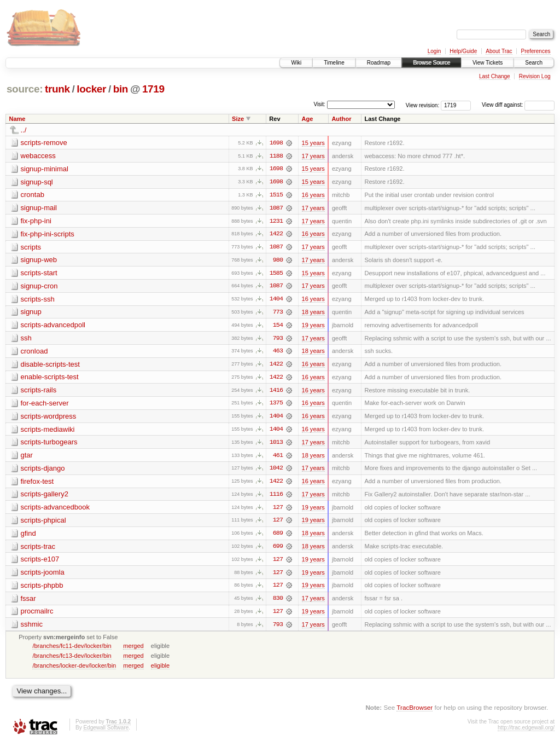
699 (278, 550)
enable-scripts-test (50, 379)
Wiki (296, 63)
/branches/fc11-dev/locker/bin (72, 650)
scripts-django (43, 471)
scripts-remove (44, 143)
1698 (276, 143)
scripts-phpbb (42, 589)
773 (278, 314)
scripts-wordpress (49, 418)
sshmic (32, 629)
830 (278, 603)
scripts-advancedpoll (53, 326)
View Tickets (488, 63)
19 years (313, 327)
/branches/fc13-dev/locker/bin (72, 660)
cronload (34, 353)
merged (133, 650)
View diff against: (518, 105)
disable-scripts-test (50, 366)
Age (308, 119)
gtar (27, 458)
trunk (57, 89)
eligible (160, 670)
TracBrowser (415, 712)
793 (278, 340)
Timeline (334, 63)
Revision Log (535, 76)
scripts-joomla (43, 576)
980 (278, 261)
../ (24, 130)
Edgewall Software (106, 732)
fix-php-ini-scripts (48, 234)
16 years (313, 195)
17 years (313, 156)
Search (534, 63)
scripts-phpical (43, 523)
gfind (28, 537)
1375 (276, 406)
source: (25, 89)
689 (278, 537)
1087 (276, 209)
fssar (28, 602)
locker (91, 89)
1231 (276, 222)
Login (434, 51)
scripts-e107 (40, 563)
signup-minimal (45, 169)
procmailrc (37, 615)
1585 (276, 274)
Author (341, 119)
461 (278, 458)
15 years (313, 143)
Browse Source (431, 63)
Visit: (319, 104)
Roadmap (379, 63)
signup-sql (37, 182)
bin (121, 89)
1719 (153, 89)
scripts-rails (39, 392)
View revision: (423, 105)
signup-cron (39, 287)
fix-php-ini (36, 221)
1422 (276, 235)
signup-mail (39, 208)
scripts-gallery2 (45, 497)
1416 (276, 392)
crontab (33, 195)
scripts (31, 248)
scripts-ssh (38, 300)
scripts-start (39, 274)
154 (278, 327)
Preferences (536, 51)
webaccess (38, 156)
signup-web (39, 261)
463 (278, 353)
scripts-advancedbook (55, 510)
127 (278, 511)
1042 (276, 471)
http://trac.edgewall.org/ (526, 732)
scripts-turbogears (49, 445)
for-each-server (45, 405)
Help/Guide (463, 51)
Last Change (495, 76)
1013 (276, 445)
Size (238, 119)
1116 (276, 497)
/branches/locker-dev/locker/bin (74, 670)
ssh (26, 340)
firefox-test (37, 484)
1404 (276, 300)
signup (31, 313)
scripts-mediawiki (48, 432)
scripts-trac (38, 550)
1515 (276, 195)
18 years (313, 314)
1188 (276, 156)
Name (17, 119)
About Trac (499, 51)
